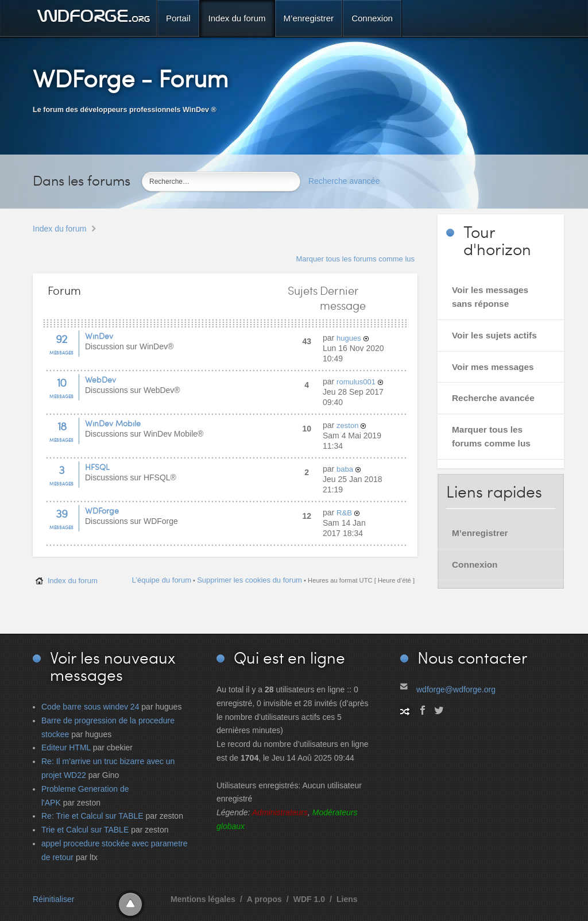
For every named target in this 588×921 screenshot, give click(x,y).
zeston (347, 425)
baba (345, 469)
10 (61, 382)
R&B (344, 513)
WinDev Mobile (113, 423)
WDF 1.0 (309, 899)
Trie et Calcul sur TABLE (85, 830)
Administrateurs (280, 812)
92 (61, 338)
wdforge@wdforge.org (456, 689)
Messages (61, 352)
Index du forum (59, 229)
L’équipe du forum (162, 580)
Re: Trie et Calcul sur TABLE (92, 816)
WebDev (100, 379)
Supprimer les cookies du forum (249, 580)
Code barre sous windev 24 (90, 707)
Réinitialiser (53, 899)
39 (61, 513)
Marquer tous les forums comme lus (355, 259)
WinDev (99, 336)
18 (62, 426)
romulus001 (356, 382)
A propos (264, 899)
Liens (347, 899)
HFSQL (97, 467)
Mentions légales (203, 899)
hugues (349, 338)
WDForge (102, 510)
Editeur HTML (66, 747)
